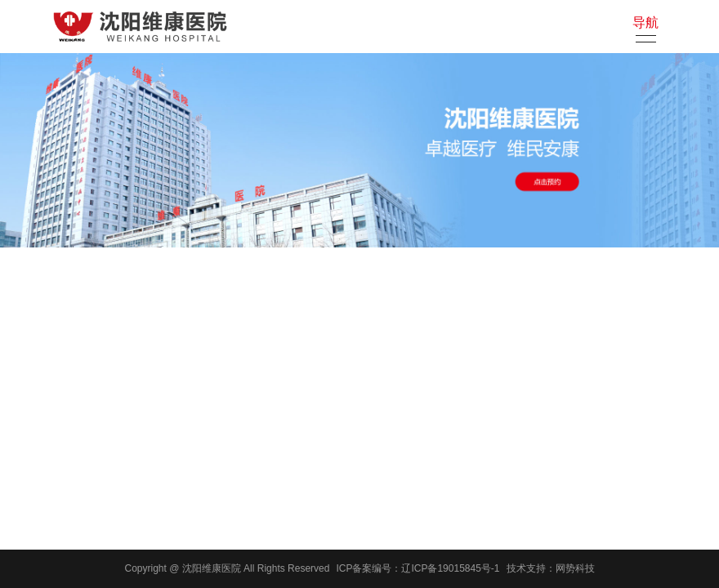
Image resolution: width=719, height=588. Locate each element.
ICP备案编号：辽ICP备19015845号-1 (418, 568)
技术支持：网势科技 (551, 568)
